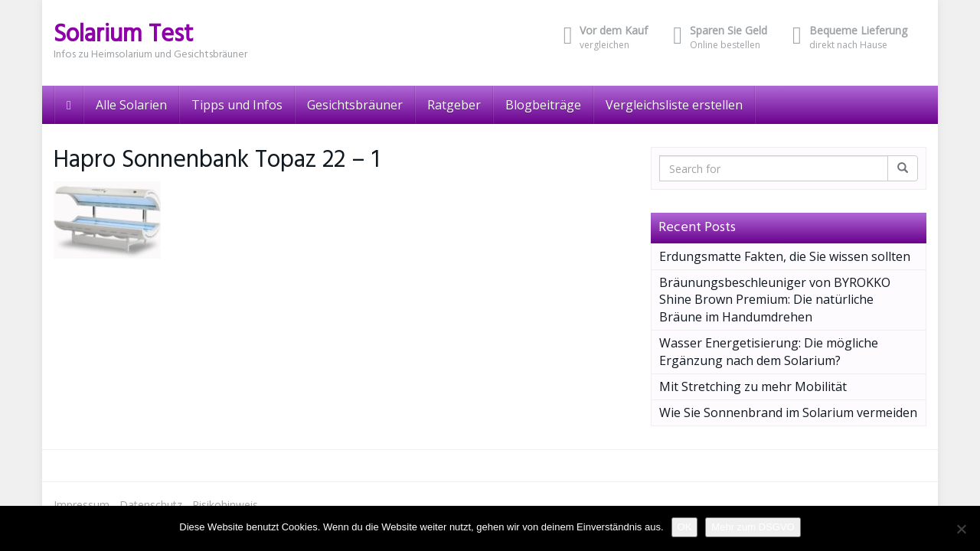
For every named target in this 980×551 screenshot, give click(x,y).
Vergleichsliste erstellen (674, 105)
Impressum (82, 505)
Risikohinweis (225, 505)
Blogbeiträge (543, 105)
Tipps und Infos (237, 105)
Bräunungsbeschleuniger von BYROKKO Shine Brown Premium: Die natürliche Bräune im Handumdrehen (775, 300)
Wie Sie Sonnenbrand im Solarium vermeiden (788, 412)
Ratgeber (454, 105)
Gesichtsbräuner (355, 105)
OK (685, 527)
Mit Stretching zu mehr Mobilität (753, 386)
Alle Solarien (131, 105)
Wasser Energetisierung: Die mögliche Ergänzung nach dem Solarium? (769, 352)
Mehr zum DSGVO (753, 527)
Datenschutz (151, 505)
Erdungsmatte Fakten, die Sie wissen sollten (785, 256)
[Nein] (961, 529)
